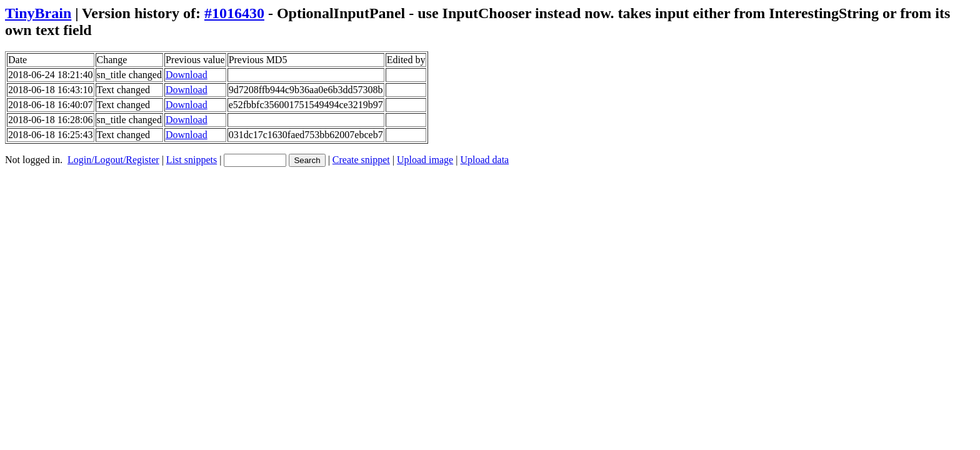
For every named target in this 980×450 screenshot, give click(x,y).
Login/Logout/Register (113, 160)
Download (187, 75)
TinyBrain (38, 13)
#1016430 (234, 13)
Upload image (425, 160)
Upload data (484, 160)
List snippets (192, 160)
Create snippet (361, 160)
